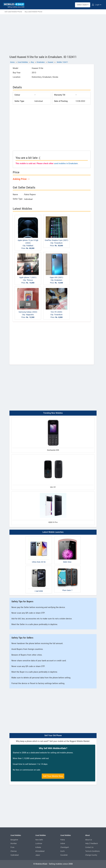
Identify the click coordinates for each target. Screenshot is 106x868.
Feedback (94, 843)
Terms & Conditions (92, 851)
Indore (63, 843)
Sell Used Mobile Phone (13, 12)
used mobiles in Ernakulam (66, 164)
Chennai (14, 851)
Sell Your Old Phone (53, 736)
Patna (63, 840)
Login (97, 5)
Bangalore (14, 840)
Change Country (91, 855)
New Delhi (39, 840)
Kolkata (38, 847)
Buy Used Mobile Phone (34, 12)
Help (87, 843)
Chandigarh (65, 847)
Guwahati (64, 855)
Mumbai (14, 843)
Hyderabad (15, 855)
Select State (83, 5)
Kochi (63, 851)
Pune (12, 847)
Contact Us (89, 847)
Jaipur (38, 855)
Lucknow (39, 843)
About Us (89, 840)
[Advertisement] (53, 34)
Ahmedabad (40, 851)
